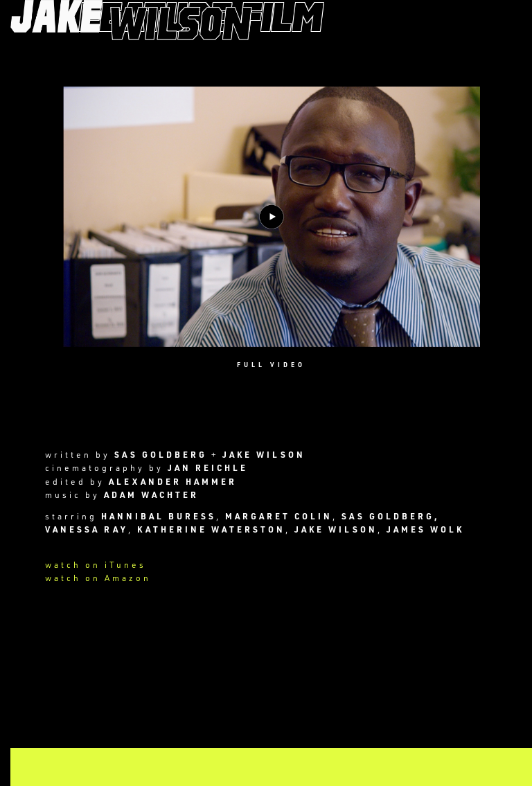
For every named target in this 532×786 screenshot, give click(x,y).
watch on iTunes (96, 564)
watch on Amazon (98, 578)
